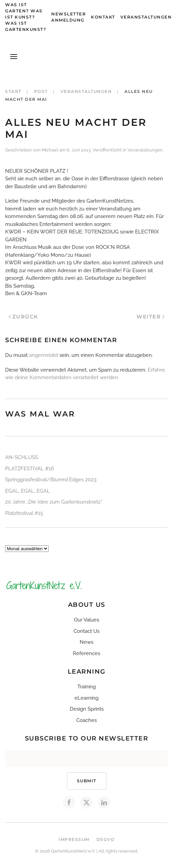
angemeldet (44, 355)
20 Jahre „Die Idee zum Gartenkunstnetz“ (54, 502)
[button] (14, 57)
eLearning (86, 698)
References (86, 653)
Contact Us (86, 631)
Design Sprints (87, 709)
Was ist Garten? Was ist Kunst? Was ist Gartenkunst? (26, 17)
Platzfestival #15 (24, 513)
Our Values (86, 620)
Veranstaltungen (146, 17)
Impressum (74, 839)
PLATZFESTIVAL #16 (30, 469)
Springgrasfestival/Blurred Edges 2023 (51, 480)
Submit (87, 781)
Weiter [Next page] (150, 317)
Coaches (86, 720)
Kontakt (103, 17)
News (86, 642)
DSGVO (106, 839)
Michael (50, 150)
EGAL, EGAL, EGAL (28, 491)
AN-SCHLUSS (22, 457)
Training (86, 687)
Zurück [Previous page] (23, 317)
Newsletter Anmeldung (69, 17)
